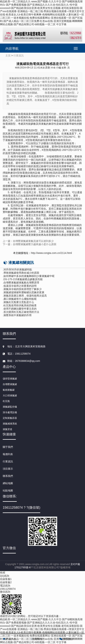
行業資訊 (19, 56)
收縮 (3, 573)
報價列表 (8, 454)
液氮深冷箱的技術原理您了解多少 (23, 289)
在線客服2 (6, 582)
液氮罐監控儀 (10, 407)
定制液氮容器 (10, 418)
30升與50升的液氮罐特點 (18, 269)
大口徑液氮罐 (10, 395)
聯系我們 (8, 476)
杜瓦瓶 (6, 401)
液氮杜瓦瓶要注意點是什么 (19, 302)
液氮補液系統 (10, 424)
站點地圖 (8, 490)
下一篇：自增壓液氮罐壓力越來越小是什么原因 (29, 244)
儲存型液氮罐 (10, 379)
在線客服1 (6, 579)
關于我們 (8, 447)
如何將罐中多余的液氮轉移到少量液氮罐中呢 (29, 276)
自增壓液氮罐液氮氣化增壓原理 (21, 283)
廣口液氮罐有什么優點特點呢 (20, 299)
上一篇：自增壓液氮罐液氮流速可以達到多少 (28, 241)
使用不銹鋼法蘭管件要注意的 (20, 309)
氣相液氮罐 (9, 390)
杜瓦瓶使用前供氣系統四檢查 (20, 305)
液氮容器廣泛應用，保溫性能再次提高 (25, 296)
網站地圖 (8, 483)
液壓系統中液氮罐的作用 (17, 315)
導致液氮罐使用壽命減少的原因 (21, 273)
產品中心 (9, 639)
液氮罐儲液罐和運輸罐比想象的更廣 (24, 292)
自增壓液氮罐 (10, 384)
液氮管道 (7, 429)
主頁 (8, 56)
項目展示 (8, 469)
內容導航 (12, 49)
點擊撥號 (37, 639)
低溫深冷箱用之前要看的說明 (20, 286)
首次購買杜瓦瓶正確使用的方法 (21, 312)
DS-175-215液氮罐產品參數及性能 (23, 279)
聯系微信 (66, 639)
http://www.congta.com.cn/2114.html (51, 253)
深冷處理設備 (10, 412)
